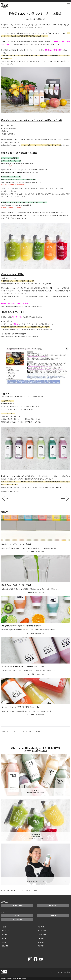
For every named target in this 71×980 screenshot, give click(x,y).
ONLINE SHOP (42, 935)
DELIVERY (41, 942)
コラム (7, 890)
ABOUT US (5, 931)
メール (53, 906)
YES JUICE (41, 927)
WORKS (4, 935)
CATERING (41, 938)
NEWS (4, 927)
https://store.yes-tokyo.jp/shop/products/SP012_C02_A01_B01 (21, 182)
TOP (2, 890)
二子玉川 (53, 916)
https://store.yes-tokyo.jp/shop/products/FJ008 (16, 205)
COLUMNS (5, 946)
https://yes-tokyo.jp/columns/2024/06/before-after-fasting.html (22, 306)
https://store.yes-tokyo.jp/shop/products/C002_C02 (17, 164)
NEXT (66, 498)
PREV (5, 498)
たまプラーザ (17, 920)
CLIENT (4, 942)
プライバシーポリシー (56, 972)
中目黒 (17, 916)
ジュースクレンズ (25, 731)
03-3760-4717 (17, 906)
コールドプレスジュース (9, 731)
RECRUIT (41, 946)
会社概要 (67, 972)
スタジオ (37, 731)
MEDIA (4, 938)
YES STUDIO (42, 931)
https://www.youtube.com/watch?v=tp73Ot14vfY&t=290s (19, 337)
